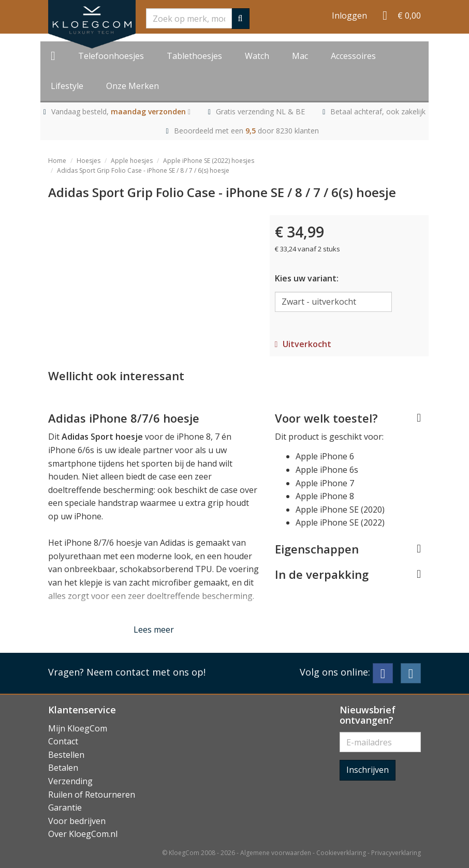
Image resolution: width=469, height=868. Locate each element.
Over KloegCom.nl (83, 834)
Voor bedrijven (77, 821)
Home (57, 161)
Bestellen (66, 755)
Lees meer (154, 630)
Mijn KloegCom (78, 728)
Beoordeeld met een (246, 131)
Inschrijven (368, 770)
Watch (257, 56)
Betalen (63, 768)
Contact (63, 741)
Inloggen (349, 16)
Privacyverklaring (396, 853)
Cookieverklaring (341, 853)
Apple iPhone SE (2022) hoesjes (209, 161)
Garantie (65, 807)
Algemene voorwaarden (276, 853)
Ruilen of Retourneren (92, 795)
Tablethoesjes (194, 56)
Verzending (70, 781)
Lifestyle (67, 86)
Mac (300, 56)
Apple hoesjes (132, 161)
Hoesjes (89, 161)
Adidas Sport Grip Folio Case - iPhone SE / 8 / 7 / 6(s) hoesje (143, 170)
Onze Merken (133, 86)
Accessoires (353, 56)
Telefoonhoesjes (111, 56)
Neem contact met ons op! (146, 672)
